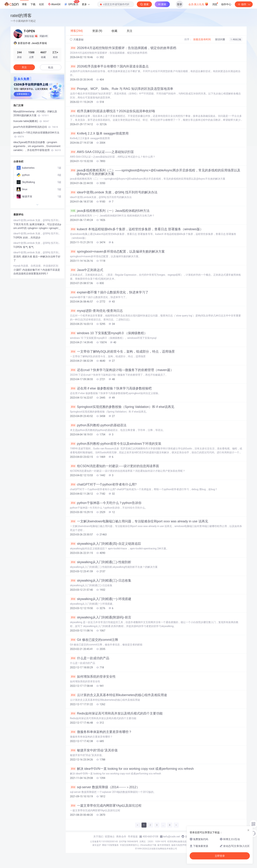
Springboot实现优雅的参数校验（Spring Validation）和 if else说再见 (122, 407)
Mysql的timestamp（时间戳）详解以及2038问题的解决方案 (35, 113)
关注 (24, 67)
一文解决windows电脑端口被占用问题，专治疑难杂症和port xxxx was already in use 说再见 (139, 521)
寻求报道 (133, 837)
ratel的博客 (21, 15)
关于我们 (98, 837)
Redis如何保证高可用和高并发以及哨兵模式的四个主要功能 (116, 713)
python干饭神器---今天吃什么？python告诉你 (106, 503)
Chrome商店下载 (148, 845)
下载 (33, 4)
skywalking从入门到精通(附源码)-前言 (101, 617)
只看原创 (77, 40)
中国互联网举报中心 (129, 845)
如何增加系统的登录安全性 (93, 677)
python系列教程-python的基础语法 (98, 425)
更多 (86, 4)
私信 (51, 67)
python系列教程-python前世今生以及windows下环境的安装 (116, 444)
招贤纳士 (110, 837)
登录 (179, 4)
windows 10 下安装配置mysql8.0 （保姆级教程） (109, 333)
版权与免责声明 (179, 845)
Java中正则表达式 (87, 270)
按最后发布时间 (202, 39)
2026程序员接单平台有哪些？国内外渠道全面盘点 (109, 66)
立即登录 (220, 856)
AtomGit (54, 4)
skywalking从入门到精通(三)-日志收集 (101, 581)
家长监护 (97, 845)
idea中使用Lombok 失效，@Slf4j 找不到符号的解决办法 (114, 192)
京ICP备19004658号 (129, 842)
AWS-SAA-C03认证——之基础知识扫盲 (102, 152)
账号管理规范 (164, 845)
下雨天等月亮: (22, 224)
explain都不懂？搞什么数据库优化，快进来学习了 (109, 292)
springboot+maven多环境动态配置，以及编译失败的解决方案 (117, 252)
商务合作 (121, 837)
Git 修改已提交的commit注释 (94, 640)
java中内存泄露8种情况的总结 (36, 127)
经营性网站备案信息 (177, 842)
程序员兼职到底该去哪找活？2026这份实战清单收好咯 (113, 111)
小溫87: (18, 270)
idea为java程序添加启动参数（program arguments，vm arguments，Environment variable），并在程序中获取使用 (37, 146)
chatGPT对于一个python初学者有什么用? (103, 484)
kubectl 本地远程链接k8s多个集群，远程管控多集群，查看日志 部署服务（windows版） (137, 229)
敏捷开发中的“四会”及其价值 (94, 750)
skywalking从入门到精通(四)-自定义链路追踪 (105, 544)
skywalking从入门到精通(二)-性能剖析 (101, 562)
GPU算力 (72, 3)
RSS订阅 (236, 40)
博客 (24, 4)
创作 (244, 4)
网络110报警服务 (110, 845)
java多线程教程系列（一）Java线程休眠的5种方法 (110, 211)
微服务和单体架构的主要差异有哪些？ (101, 732)
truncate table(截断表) (31, 121)
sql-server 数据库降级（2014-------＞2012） (105, 787)
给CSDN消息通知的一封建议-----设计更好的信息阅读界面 (115, 466)
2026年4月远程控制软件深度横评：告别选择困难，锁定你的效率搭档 (123, 48)
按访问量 (220, 39)
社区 (42, 4)
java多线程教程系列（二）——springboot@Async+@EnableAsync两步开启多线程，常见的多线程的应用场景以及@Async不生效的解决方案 (155, 172)
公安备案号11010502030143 (104, 842)
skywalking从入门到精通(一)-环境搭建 (101, 599)
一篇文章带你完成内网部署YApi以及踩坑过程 (106, 806)
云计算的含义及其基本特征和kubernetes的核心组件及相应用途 (119, 695)
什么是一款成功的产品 (90, 658)
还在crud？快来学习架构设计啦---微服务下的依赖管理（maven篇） (122, 370)
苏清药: (18, 257)
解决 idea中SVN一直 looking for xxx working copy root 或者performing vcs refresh (132, 769)
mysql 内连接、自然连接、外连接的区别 (36, 266)
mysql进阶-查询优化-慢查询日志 (97, 311)
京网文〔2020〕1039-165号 (153, 842)
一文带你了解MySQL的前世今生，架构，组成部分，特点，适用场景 (122, 352)
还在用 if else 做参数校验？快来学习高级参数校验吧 (111, 388)
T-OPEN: (18, 238)
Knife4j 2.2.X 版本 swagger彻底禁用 (99, 133)
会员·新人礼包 (198, 4)
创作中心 (226, 4)
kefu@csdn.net (172, 837)
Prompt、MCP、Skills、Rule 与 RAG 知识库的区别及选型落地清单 (122, 89)
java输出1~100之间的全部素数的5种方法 (36, 135)
